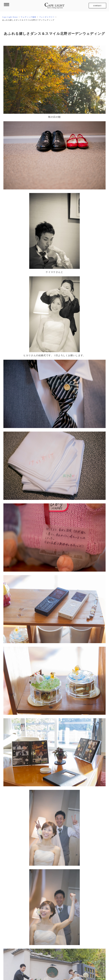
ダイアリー (66, 917)
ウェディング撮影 (26, 879)
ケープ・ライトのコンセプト (33, 868)
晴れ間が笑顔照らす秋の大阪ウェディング (28, 837)
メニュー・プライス (29, 890)
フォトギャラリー (28, 885)
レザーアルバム (71, 880)
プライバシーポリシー (59, 967)
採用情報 (103, 967)
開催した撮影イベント (31, 943)
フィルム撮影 (70, 901)
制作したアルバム (75, 886)
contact (97, 5)
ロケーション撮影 (26, 901)
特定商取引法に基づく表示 (84, 967)
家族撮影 (20, 927)
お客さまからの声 (69, 911)
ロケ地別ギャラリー (29, 912)
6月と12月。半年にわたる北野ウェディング (81, 837)
